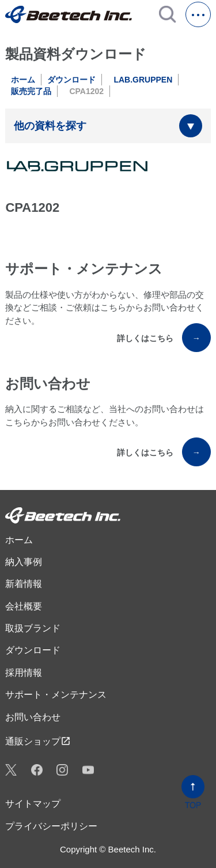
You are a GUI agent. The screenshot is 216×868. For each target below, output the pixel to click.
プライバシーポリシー (51, 826)
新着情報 (24, 584)
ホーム (23, 80)
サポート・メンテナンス (56, 695)
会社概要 (24, 606)
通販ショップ (38, 741)
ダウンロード (71, 80)
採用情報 (24, 673)
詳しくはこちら (164, 338)
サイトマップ (33, 804)
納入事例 (24, 562)
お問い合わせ (33, 717)
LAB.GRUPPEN (143, 80)
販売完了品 (31, 91)
